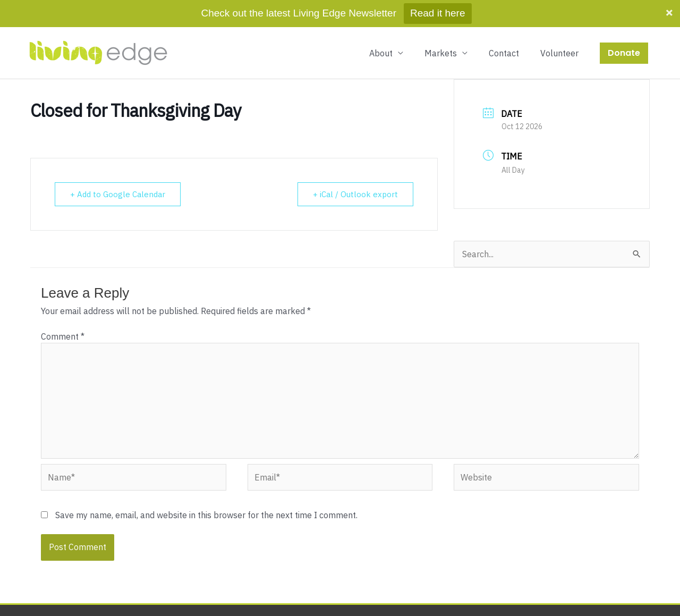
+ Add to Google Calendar (118, 194)
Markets (441, 53)
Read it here (438, 13)
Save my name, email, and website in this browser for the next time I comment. (206, 515)
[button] (624, 53)
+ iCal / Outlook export (355, 194)
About (381, 53)
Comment (63, 336)
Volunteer (559, 53)
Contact (504, 53)
